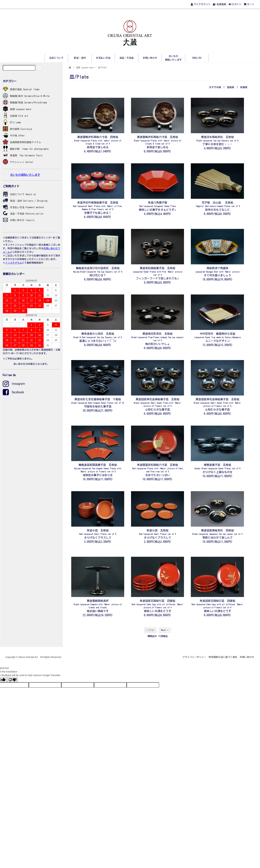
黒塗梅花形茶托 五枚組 (158, 337)
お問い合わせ (150, 58)
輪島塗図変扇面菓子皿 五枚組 (98, 468)
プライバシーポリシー (194, 657)
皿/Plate (102, 67)
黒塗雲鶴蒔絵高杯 (98, 604)
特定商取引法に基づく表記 (223, 657)
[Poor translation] (12, 680)
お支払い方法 (103, 58)
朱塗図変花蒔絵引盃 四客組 (158, 604)
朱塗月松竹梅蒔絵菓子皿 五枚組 (98, 206)
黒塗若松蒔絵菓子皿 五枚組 (158, 271)
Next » (165, 630)
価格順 (231, 87)
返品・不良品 (127, 58)
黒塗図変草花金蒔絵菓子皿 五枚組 (158, 402)
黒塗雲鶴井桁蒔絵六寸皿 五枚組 (158, 140)
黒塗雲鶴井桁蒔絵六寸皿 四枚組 (98, 140)
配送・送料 (80, 58)
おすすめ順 (215, 87)
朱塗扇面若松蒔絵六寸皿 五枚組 (158, 468)
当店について (56, 58)
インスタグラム (13, 263)
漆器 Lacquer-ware (85, 67)
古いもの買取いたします (25, 175)
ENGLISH (197, 58)
